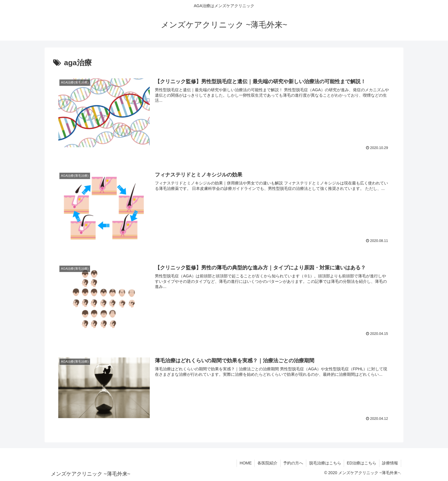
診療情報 (390, 463)
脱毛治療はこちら (325, 463)
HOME (245, 463)
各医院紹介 (267, 463)
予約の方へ (293, 463)
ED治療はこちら (361, 463)
